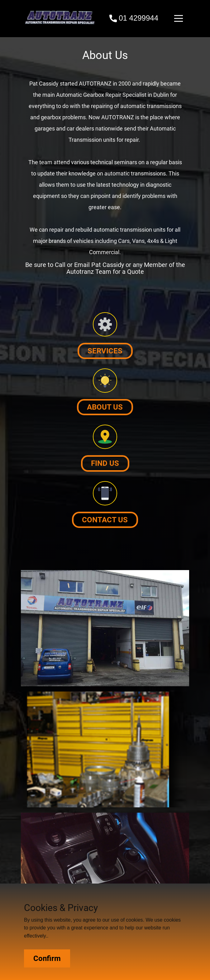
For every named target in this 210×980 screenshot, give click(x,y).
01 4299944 (134, 18)
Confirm (47, 958)
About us (105, 407)
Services (105, 351)
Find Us (105, 463)
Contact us (105, 520)
